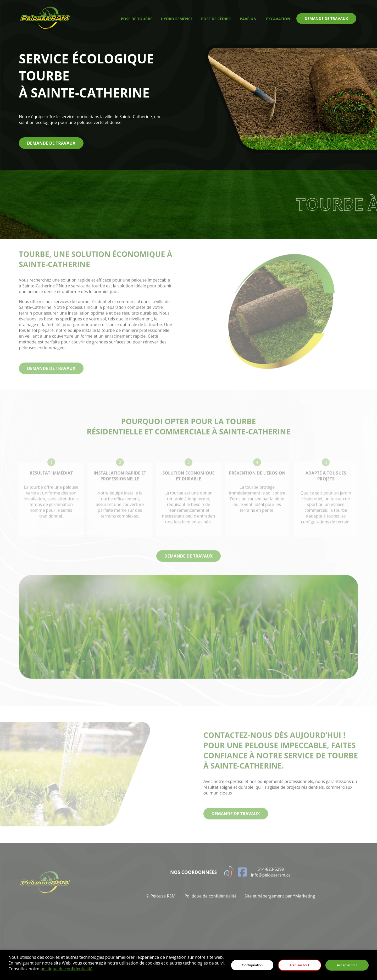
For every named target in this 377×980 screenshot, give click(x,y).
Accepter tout (347, 965)
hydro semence (177, 18)
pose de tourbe (137, 18)
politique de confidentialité (66, 969)
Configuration (252, 965)
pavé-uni (249, 18)
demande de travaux (326, 18)
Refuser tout (300, 965)
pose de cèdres (216, 18)
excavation (278, 18)
